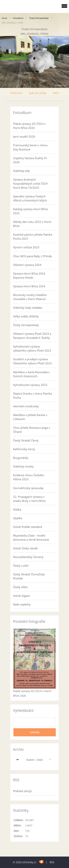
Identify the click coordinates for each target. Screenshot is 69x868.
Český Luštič (21, 566)
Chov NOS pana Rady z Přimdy (32, 256)
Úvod (4, 18)
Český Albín (20, 587)
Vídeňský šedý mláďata (28, 308)
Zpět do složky (38, 93)
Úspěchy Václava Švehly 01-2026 (31, 160)
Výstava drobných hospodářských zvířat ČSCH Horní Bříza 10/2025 (30, 184)
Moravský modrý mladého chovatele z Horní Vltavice (30, 297)
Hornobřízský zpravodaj (28, 488)
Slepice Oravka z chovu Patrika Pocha (32, 396)
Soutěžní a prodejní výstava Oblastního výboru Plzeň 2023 (32, 361)
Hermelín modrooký (26, 406)
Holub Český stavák (25, 548)
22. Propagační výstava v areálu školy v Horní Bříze (29, 499)
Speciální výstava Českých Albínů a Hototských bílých (30, 198)
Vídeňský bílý (21, 171)
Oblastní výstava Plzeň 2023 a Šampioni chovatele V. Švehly (32, 336)
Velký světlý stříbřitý (26, 316)
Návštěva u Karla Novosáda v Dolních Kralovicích (31, 374)
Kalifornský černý (24, 449)
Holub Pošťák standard (28, 527)
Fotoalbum (18, 18)
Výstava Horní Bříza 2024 (29, 286)
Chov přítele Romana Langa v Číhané (32, 430)
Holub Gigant (21, 596)
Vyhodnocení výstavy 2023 (30, 385)
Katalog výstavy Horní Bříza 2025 (30, 211)
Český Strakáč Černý (26, 440)
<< (18, 760)
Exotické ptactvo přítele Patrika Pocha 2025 (33, 237)
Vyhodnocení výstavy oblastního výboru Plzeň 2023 (32, 348)
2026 (40, 760)
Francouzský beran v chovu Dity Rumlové (30, 147)
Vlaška (17, 509)
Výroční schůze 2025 (26, 247)
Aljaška (18, 518)
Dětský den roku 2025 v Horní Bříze (32, 224)
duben (30, 760)
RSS (52, 862)
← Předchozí (15, 93)
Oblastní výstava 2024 (27, 265)
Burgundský (21, 458)
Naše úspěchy (22, 604)
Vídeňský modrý (23, 466)
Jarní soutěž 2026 (24, 136)
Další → (57, 93)
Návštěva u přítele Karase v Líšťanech (30, 417)
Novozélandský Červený (28, 557)
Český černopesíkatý (39, 18)
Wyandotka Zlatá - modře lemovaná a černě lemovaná (31, 537)
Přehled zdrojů (22, 791)
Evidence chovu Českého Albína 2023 (29, 477)
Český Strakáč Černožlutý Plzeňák (29, 576)
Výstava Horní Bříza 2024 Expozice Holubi (29, 275)
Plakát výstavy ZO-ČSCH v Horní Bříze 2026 (29, 126)
